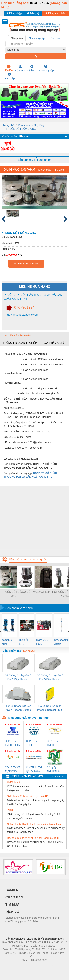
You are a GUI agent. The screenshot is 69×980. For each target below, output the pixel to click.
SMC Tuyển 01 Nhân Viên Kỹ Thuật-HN (28, 796)
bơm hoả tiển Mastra (61, 642)
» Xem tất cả (57, 776)
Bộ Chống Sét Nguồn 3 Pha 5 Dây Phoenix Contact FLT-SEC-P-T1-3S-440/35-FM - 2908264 (50, 677)
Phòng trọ (11, 966)
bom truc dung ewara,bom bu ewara (8, 642)
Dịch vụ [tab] (55, 38)
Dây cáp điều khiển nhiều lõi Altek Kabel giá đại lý (33, 838)
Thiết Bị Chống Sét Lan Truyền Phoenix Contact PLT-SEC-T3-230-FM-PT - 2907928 (18, 708)
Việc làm (9, 68)
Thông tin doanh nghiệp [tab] (20, 343)
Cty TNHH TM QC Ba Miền (34, 769)
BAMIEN (12, 890)
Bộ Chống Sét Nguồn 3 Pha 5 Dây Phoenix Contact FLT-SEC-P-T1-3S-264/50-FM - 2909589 (18, 677)
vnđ (20, 255)
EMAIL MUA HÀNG (26, 263)
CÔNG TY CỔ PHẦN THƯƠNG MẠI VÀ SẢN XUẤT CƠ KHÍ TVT (33, 297)
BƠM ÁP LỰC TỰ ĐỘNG (24, 642)
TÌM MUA (12, 905)
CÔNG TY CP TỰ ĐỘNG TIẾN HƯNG (13, 770)
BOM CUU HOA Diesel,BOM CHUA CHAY (44, 642)
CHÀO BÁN (14, 897)
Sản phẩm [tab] (17, 38)
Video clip (9, 76)
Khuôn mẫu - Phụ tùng (31, 125)
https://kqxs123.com (52, 966)
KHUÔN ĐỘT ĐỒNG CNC (21, 129)
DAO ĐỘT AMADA (31, 592)
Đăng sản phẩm (56, 13)
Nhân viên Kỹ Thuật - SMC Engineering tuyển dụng (34, 824)
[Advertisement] (34, 520)
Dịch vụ (32, 68)
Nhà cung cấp (46, 68)
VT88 (10, 810)
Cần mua (20, 68)
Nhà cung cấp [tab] (37, 38)
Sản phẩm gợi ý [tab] (54, 343)
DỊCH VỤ (12, 912)
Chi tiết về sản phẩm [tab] (17, 335)
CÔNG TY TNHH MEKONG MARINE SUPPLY (32, 743)
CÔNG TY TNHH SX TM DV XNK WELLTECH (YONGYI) (13, 743)
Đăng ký (33, 13)
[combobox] (36, 50)
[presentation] (0, 631)
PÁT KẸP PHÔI (48, 592)
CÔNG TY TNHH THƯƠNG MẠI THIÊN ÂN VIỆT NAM (55, 743)
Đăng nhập (14, 13)
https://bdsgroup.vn (30, 966)
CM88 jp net (13, 782)
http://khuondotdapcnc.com (22, 315)
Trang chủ (9, 125)
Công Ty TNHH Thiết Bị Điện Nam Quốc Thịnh (54, 770)
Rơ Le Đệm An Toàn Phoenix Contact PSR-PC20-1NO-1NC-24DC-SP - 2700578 (50, 708)
